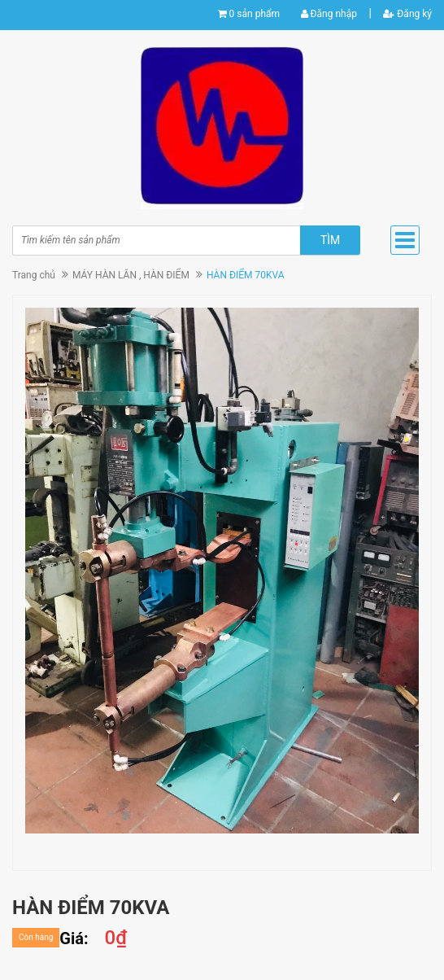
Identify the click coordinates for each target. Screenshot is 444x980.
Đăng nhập (329, 14)
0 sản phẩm (255, 14)
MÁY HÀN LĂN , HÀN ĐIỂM (131, 275)
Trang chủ (34, 275)
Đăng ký (407, 14)
